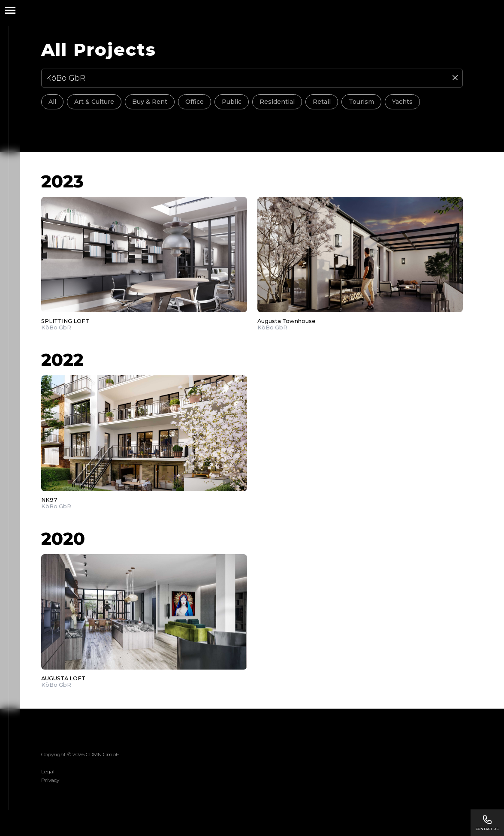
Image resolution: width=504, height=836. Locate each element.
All (52, 102)
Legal (48, 771)
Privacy (50, 780)
